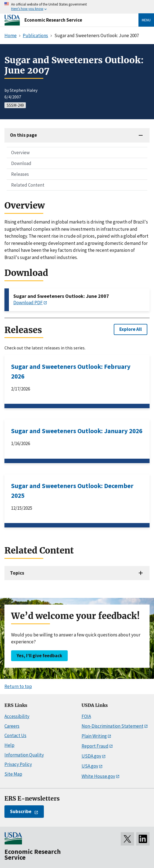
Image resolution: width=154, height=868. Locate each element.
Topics (17, 573)
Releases (20, 174)
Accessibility (17, 716)
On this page (23, 135)
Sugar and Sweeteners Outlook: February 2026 (71, 371)
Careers (12, 726)
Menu (146, 20)
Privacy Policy (18, 764)
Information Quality (24, 755)
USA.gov (90, 766)
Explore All (131, 329)
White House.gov (98, 776)
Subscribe (21, 811)
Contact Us (15, 735)
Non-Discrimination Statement (113, 726)
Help (9, 745)
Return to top (18, 686)
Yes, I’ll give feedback (39, 656)
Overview (20, 153)
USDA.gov (91, 756)
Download (21, 163)
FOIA (86, 716)
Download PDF (28, 303)
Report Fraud (95, 746)
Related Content (28, 185)
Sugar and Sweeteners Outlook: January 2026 (77, 431)
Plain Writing (94, 736)
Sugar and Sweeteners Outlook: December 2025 (72, 491)
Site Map (13, 774)
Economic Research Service (53, 20)
